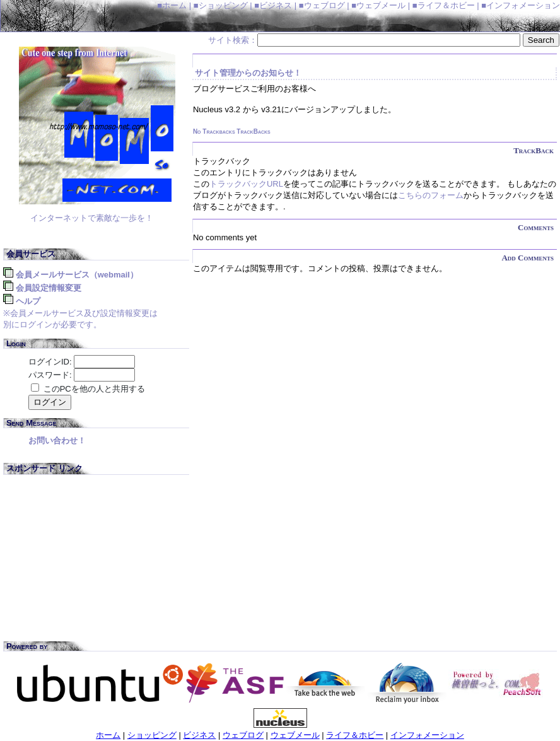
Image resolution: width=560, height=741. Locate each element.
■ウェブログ (322, 5)
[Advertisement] (98, 561)
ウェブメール (295, 735)
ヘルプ (28, 301)
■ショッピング (221, 5)
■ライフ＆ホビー (444, 5)
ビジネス (199, 735)
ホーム (108, 735)
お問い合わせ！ (57, 441)
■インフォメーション (521, 5)
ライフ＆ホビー (355, 735)
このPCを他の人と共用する (94, 389)
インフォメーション (427, 735)
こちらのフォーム (431, 195)
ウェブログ (243, 735)
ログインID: (50, 362)
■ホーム (172, 5)
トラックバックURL (246, 184)
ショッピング (152, 735)
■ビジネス (273, 5)
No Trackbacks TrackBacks (232, 131)
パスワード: (50, 375)
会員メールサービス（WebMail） (77, 275)
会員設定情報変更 (49, 288)
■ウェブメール (378, 5)
